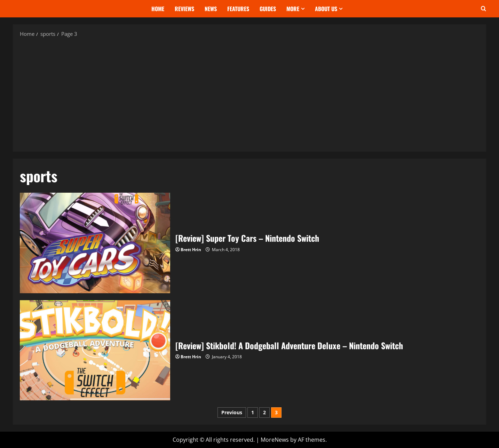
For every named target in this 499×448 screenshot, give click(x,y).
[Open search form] (484, 9)
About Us (326, 9)
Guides (268, 9)
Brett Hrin (191, 250)
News (211, 9)
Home (158, 9)
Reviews (184, 9)
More (293, 9)
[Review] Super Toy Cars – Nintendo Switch (95, 243)
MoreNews (275, 440)
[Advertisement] (249, 94)
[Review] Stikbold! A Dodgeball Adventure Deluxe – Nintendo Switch (95, 350)
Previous (232, 412)
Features (238, 9)
